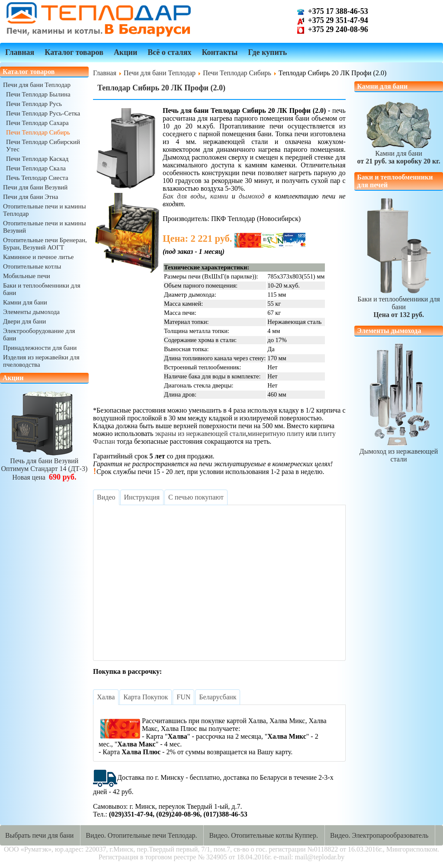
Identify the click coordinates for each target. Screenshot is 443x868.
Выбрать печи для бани (39, 835)
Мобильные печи (27, 276)
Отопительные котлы (32, 266)
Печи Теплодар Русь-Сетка (43, 113)
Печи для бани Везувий (35, 187)
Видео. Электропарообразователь (379, 835)
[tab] (106, 497)
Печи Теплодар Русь (34, 104)
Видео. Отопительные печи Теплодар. (141, 835)
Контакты (220, 52)
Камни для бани (25, 302)
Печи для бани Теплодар (37, 85)
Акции (125, 52)
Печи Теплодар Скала (36, 168)
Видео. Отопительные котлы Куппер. (263, 835)
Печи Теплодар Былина (38, 94)
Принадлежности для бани (40, 348)
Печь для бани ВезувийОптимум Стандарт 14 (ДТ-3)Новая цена (45, 465)
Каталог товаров (74, 52)
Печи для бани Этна (30, 197)
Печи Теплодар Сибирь (38, 132)
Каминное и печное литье (38, 257)
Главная (20, 52)
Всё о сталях (169, 52)
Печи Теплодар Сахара (37, 123)
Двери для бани (24, 321)
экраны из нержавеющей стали (200, 434)
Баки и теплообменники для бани (399, 303)
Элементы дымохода (31, 312)
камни (219, 196)
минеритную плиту (276, 434)
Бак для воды (184, 196)
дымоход (252, 196)
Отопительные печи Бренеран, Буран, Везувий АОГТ (45, 244)
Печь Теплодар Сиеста (37, 178)
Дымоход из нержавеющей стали (399, 451)
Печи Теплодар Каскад (37, 159)
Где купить (267, 52)
